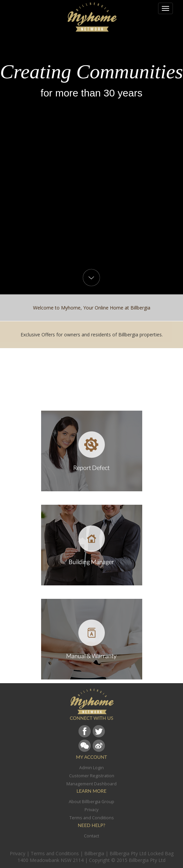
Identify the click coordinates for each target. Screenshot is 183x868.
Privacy (18, 853)
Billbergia (94, 853)
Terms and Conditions (55, 853)
